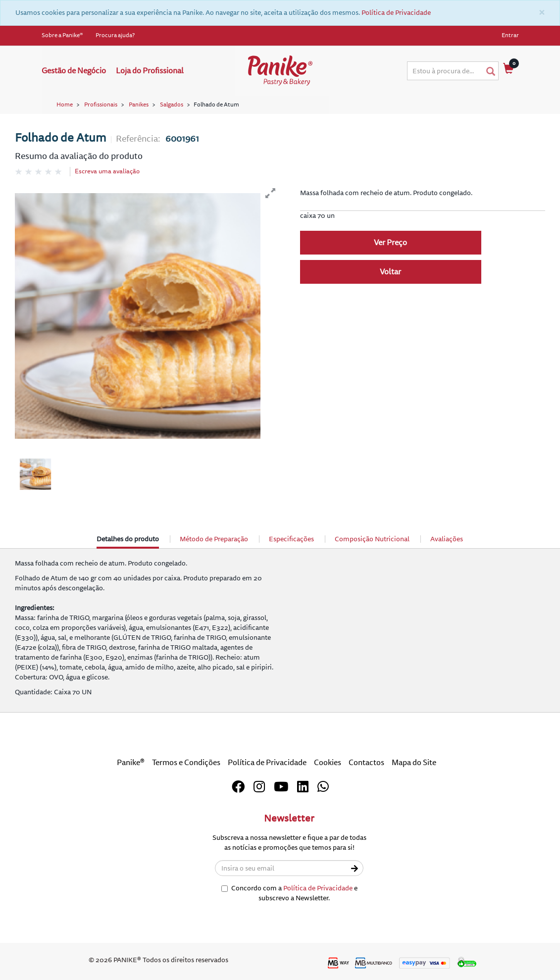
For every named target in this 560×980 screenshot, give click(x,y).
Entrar (510, 35)
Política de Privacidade (396, 13)
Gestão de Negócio (74, 71)
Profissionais (101, 105)
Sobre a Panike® (62, 35)
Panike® (131, 763)
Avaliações (447, 539)
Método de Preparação (214, 539)
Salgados (172, 105)
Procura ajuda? (115, 35)
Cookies (328, 763)
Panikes (139, 105)
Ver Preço (390, 243)
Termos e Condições (186, 763)
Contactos (366, 763)
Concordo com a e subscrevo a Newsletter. (289, 893)
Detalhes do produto (128, 542)
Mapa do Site (414, 763)
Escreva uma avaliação (107, 171)
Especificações (291, 539)
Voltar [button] (390, 272)
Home (65, 105)
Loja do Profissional (150, 71)
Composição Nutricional (372, 539)
